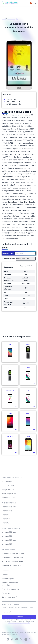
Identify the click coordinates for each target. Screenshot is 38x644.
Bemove (14, 634)
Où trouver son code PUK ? (12, 565)
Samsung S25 (7, 544)
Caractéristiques (9, 259)
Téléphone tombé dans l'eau (12, 557)
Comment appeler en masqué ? (14, 553)
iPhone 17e (6, 519)
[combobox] (25, 253)
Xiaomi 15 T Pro (8, 486)
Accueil (4, 19)
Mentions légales (8, 579)
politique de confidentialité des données (19, 623)
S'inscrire (19, 617)
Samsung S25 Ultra (9, 540)
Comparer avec (8, 253)
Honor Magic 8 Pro (9, 494)
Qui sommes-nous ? (9, 597)
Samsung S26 (7, 536)
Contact (5, 575)
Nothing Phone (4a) (9, 498)
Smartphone (11, 19)
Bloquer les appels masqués (12, 561)
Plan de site (6, 593)
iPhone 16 (5, 523)
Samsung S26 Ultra (9, 532)
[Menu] (35, 3)
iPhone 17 (5, 515)
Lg (17, 19)
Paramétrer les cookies (10, 589)
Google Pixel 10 (8, 490)
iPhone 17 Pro (7, 511)
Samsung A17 (7, 481)
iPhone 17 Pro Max (9, 507)
